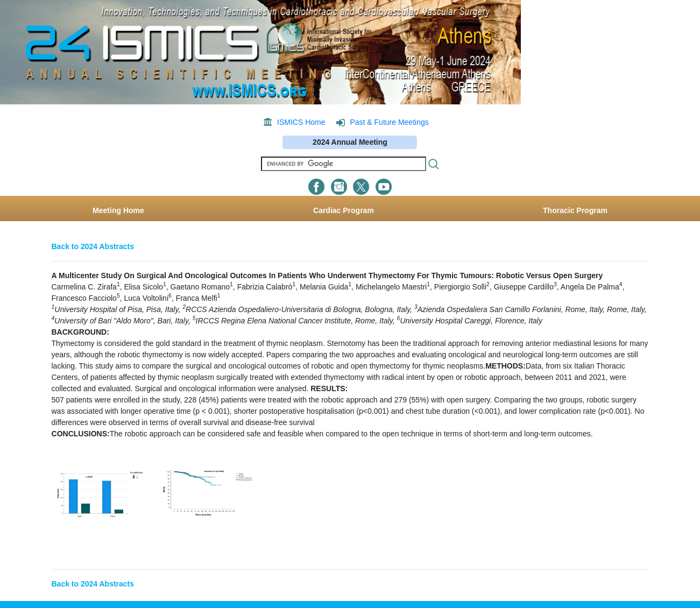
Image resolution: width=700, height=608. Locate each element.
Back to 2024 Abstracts (93, 246)
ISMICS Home (301, 122)
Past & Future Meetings (389, 122)
